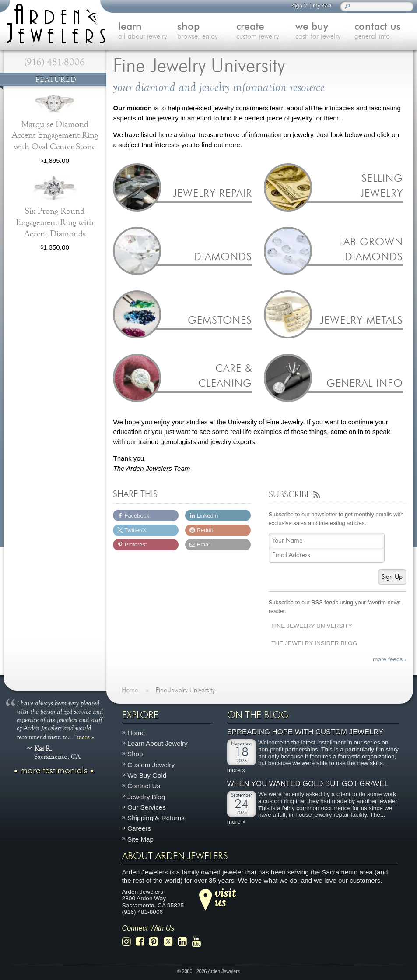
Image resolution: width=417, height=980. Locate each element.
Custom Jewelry (151, 765)
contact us (384, 32)
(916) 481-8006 (54, 62)
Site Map (140, 839)
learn (148, 32)
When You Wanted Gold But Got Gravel (308, 784)
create (266, 32)
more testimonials (54, 771)
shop (207, 32)
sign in (300, 5)
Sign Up (392, 577)
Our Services (147, 807)
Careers (139, 829)
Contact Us (144, 786)
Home (136, 733)
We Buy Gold (147, 775)
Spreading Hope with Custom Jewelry (305, 732)
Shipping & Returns (156, 818)
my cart (322, 5)
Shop (135, 754)
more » (86, 737)
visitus (225, 897)
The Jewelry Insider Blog (314, 643)
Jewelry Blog (146, 797)
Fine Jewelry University (312, 626)
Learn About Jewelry (158, 743)
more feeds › (390, 659)
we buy (325, 32)
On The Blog (258, 715)
